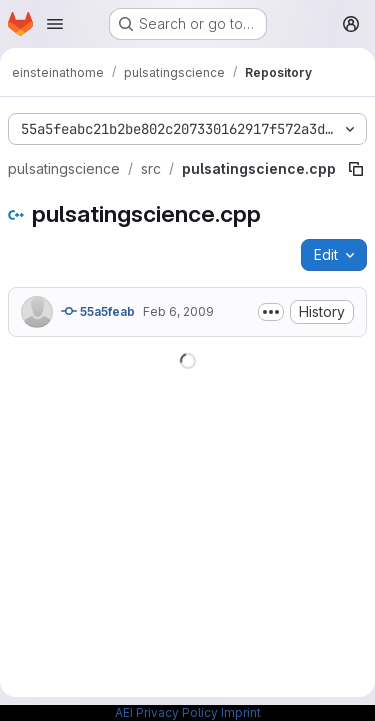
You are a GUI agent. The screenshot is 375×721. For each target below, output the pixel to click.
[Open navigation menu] (55, 24)
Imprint (241, 712)
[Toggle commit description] (271, 312)
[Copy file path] (356, 169)
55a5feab (98, 311)
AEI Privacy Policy (166, 712)
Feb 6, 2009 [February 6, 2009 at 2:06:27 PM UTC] (178, 311)
